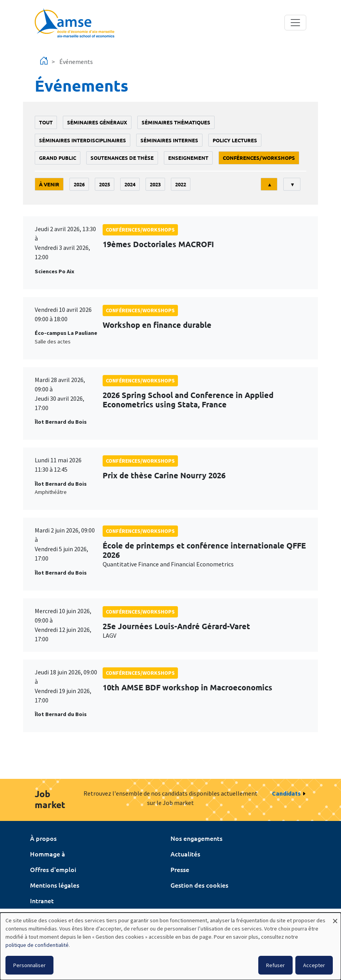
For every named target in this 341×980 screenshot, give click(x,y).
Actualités (185, 854)
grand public (58, 158)
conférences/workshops (259, 158)
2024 (130, 184)
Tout (46, 122)
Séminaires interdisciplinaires (83, 140)
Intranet (42, 900)
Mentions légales (55, 885)
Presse (180, 869)
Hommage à (48, 854)
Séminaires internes (169, 140)
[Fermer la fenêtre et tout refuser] (335, 917)
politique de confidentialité (37, 945)
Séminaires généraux (97, 122)
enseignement (188, 158)
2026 (79, 184)
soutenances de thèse (122, 158)
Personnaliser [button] (29, 965)
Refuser (275, 965)
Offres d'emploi (53, 869)
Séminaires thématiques (176, 122)
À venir (49, 184)
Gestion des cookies (199, 885)
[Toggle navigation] (295, 23)
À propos (43, 838)
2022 (181, 184)
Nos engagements (196, 838)
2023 (155, 184)
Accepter (314, 965)
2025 (105, 184)
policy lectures (235, 140)
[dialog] (170, 946)
